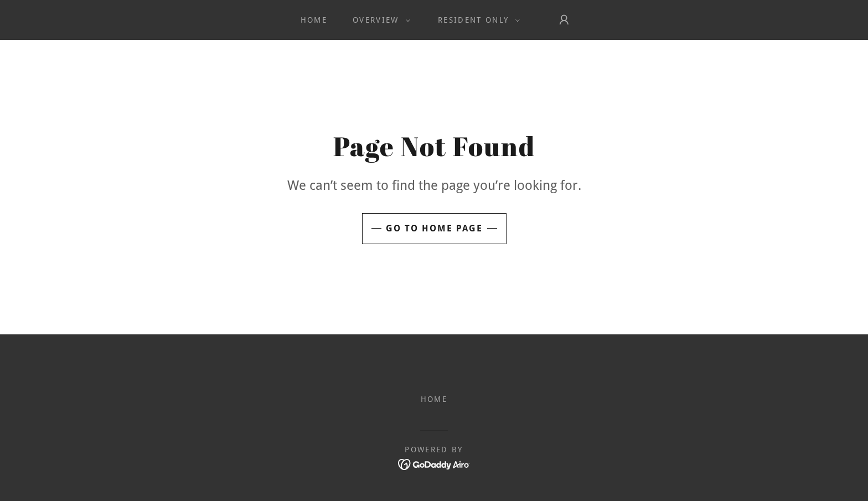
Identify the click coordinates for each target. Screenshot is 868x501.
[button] (379, 20)
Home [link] (314, 20)
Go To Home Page (434, 228)
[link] (434, 464)
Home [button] (434, 399)
